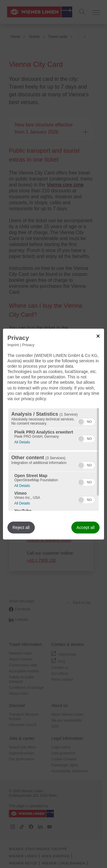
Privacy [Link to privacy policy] (28, 345)
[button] (81, 422)
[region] (53, 459)
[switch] (86, 421)
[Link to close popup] (98, 336)
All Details (22, 441)
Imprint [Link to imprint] (13, 345)
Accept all (85, 527)
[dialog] (53, 434)
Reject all (21, 527)
